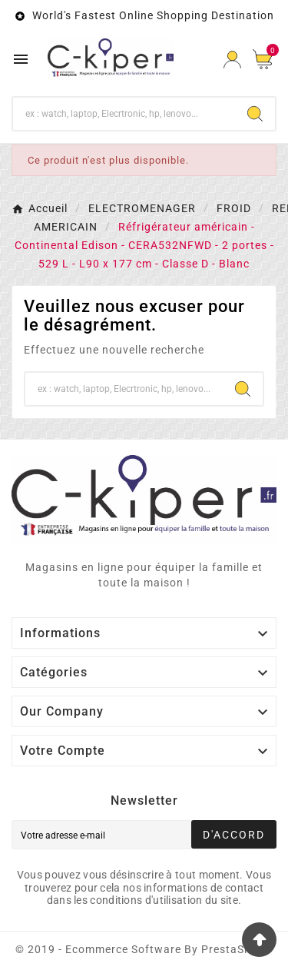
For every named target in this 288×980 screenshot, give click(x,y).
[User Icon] (232, 60)
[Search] (255, 114)
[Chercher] (124, 114)
